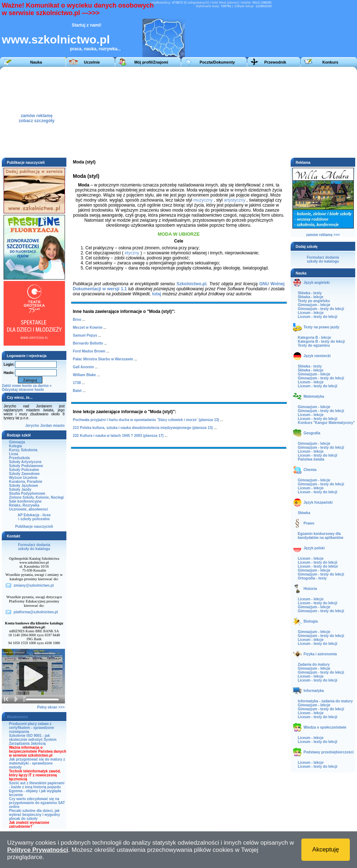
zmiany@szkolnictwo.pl (34, 585)
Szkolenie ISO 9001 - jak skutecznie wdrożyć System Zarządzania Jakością (33, 740)
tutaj (157, 294)
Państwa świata (311, 459)
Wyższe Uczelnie (23, 478)
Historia (310, 589)
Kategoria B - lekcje (314, 338)
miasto (59, 426)
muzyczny (203, 200)
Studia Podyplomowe (27, 493)
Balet (77, 391)
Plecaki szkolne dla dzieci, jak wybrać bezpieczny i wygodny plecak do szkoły (34, 815)
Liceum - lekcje (311, 313)
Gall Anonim (83, 367)
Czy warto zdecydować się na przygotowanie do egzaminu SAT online (37, 803)
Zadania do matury (314, 664)
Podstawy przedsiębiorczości (329, 752)
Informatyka (314, 691)
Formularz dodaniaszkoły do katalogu (34, 547)
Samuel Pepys (85, 335)
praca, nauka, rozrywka (94, 49)
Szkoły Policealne (24, 470)
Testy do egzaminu (314, 345)
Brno (77, 320)
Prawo (309, 523)
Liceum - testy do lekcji (318, 317)
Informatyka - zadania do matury (325, 701)
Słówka (304, 513)
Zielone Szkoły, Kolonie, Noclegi (36, 497)
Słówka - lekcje (311, 297)
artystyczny (235, 200)
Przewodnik (275, 62)
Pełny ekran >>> (51, 707)
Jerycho (32, 426)
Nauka (36, 62)
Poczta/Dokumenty (217, 62)
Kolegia (15, 446)
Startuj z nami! (87, 25)
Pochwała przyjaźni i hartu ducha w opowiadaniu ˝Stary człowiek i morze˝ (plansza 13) (146, 420)
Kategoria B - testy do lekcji (321, 341)
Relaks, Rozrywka (24, 505)
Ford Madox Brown (89, 351)
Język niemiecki (317, 356)
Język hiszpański (318, 502)
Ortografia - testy (312, 578)
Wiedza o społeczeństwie (325, 727)
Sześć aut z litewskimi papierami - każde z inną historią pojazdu (37, 785)
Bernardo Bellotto (88, 343)
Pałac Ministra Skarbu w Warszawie (103, 359)
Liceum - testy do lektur (318, 566)
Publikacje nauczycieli (34, 527)
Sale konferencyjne (25, 501)
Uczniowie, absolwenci (28, 509)
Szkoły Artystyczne (25, 462)
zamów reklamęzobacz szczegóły (37, 116)
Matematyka (314, 396)
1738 (77, 383)
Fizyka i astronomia (320, 654)
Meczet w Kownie (88, 327)
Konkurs (330, 62)
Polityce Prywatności (38, 850)
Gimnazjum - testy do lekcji (321, 309)
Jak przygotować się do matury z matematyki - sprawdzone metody (37, 763)
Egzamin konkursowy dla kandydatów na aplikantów (321, 536)
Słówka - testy (310, 293)
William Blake (84, 375)
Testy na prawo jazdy (321, 327)
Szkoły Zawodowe (24, 474)
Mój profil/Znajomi (151, 62)
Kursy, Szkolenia (23, 450)
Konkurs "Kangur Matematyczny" (326, 423)
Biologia (311, 621)
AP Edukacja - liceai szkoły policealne (34, 517)
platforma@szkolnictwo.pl (36, 612)
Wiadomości (17, 717)
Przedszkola (19, 458)
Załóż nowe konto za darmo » (27, 386)
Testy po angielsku (314, 301)
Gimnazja (17, 442)
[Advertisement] (207, 112)
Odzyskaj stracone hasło (23, 390)
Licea (14, 454)
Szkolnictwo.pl (191, 284)
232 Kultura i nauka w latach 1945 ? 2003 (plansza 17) (118, 436)
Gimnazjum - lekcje (314, 305)
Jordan (46, 426)
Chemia (310, 470)
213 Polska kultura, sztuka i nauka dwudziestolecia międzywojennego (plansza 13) (143, 428)
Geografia (312, 433)
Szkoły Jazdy (20, 490)
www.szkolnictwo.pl (56, 40)
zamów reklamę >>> (323, 235)
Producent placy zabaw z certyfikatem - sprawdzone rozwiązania (32, 728)
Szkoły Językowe (24, 486)
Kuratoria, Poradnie (26, 482)
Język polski (314, 548)
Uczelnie (92, 62)
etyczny (132, 253)
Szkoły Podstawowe (26, 466)
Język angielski (317, 283)
